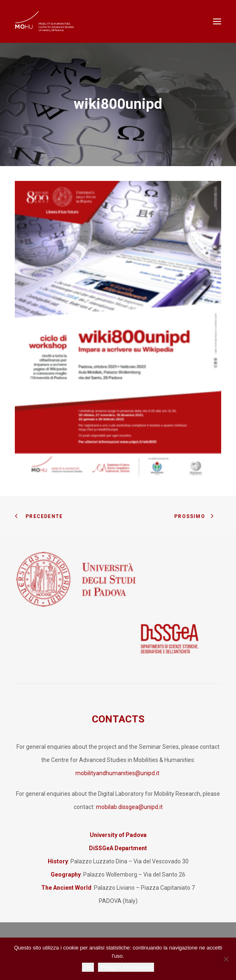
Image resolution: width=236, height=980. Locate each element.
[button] (217, 21)
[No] (226, 959)
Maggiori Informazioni (126, 967)
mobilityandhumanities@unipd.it (118, 773)
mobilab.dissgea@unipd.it (129, 807)
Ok (88, 967)
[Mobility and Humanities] (45, 21)
